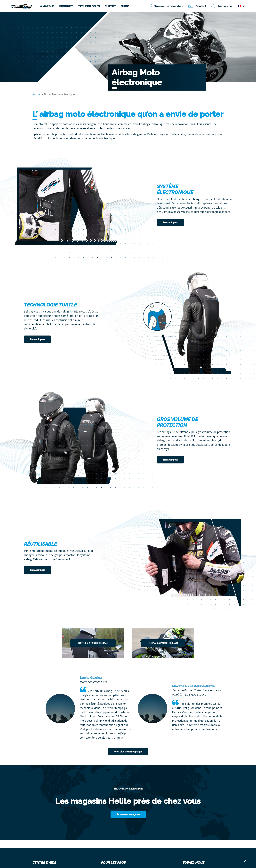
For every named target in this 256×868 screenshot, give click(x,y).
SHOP (125, 6)
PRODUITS (66, 6)
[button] (241, 6)
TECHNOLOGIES (89, 6)
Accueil (37, 94)
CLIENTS (110, 6)
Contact (201, 6)
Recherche (225, 6)
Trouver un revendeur (169, 6)
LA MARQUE (46, 6)
